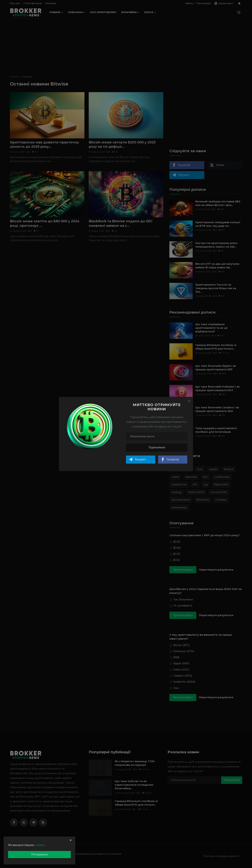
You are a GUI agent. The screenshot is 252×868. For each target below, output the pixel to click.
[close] (71, 840)
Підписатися (157, 447)
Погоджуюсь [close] (39, 854)
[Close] (189, 401)
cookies (40, 845)
